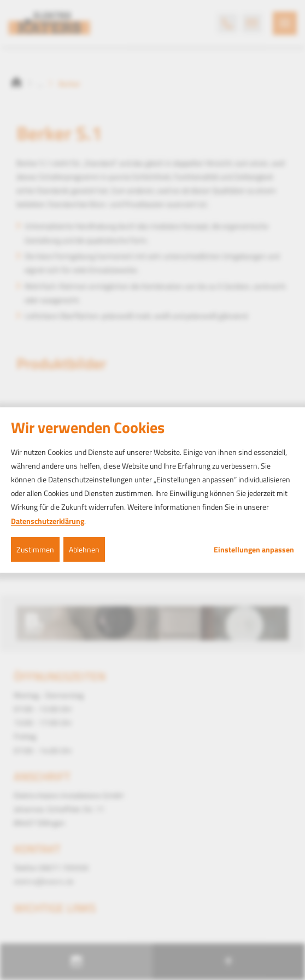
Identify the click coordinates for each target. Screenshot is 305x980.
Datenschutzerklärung (48, 521)
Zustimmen (35, 549)
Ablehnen (84, 549)
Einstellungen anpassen (254, 550)
